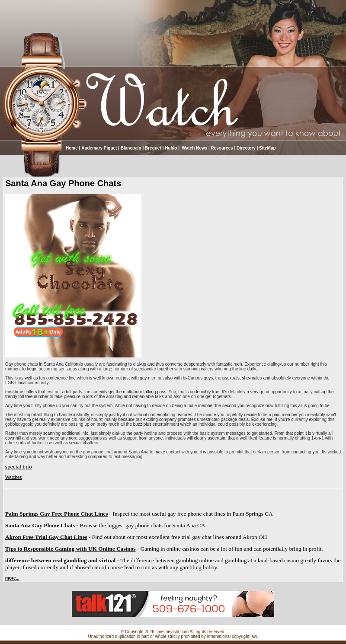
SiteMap (267, 148)
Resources (222, 148)
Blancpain (131, 148)
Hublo (171, 148)
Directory (246, 148)
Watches (14, 477)
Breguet (153, 148)
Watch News (194, 148)
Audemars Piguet (99, 148)
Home (72, 148)
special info (19, 467)
